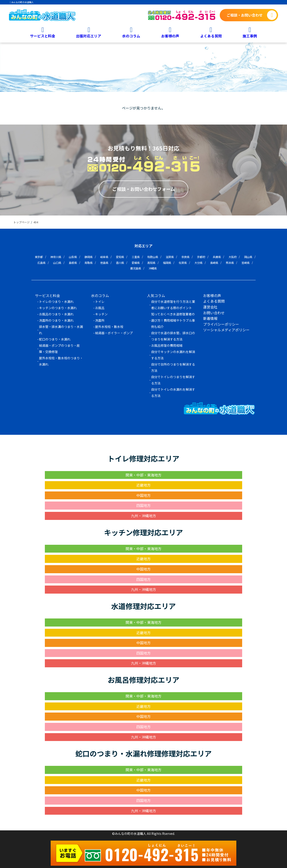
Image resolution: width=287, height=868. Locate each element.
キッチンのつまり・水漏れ (58, 308)
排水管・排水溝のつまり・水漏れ (61, 330)
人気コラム (156, 295)
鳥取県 (89, 263)
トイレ (100, 302)
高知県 (151, 263)
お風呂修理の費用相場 (167, 345)
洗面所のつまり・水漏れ (56, 320)
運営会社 (210, 307)
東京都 (39, 257)
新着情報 (210, 318)
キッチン (101, 314)
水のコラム (131, 36)
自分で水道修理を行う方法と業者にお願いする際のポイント (173, 305)
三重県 (136, 257)
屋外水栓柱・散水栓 (109, 327)
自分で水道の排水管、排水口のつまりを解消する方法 (173, 336)
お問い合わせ (214, 313)
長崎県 (214, 263)
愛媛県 (136, 263)
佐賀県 (183, 263)
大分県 (198, 263)
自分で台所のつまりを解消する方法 (173, 367)
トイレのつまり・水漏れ (56, 302)
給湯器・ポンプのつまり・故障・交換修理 (59, 349)
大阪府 (233, 257)
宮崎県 (246, 263)
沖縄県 (153, 268)
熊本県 (230, 263)
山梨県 (73, 257)
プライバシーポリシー (221, 324)
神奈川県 (56, 257)
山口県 (57, 263)
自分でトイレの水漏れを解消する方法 (173, 392)
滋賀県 (170, 257)
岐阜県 (104, 257)
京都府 (201, 257)
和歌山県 (153, 257)
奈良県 (185, 257)
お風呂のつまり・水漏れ (56, 314)
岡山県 (248, 257)
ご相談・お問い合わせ (245, 15)
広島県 (41, 263)
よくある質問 (211, 36)
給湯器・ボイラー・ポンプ (114, 333)
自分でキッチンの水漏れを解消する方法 (173, 355)
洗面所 (100, 320)
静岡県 (89, 257)
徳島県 (104, 263)
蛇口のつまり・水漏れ (55, 339)
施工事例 (250, 36)
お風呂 (100, 308)
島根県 (73, 263)
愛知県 (120, 257)
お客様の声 (170, 36)
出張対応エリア (89, 36)
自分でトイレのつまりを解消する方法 (173, 380)
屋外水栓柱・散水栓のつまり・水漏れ (61, 361)
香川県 (120, 263)
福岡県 (167, 263)
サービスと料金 (43, 36)
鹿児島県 (136, 268)
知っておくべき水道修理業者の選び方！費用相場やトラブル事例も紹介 (173, 320)
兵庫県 (217, 257)
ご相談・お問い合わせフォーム (144, 189)
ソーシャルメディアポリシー (226, 330)
